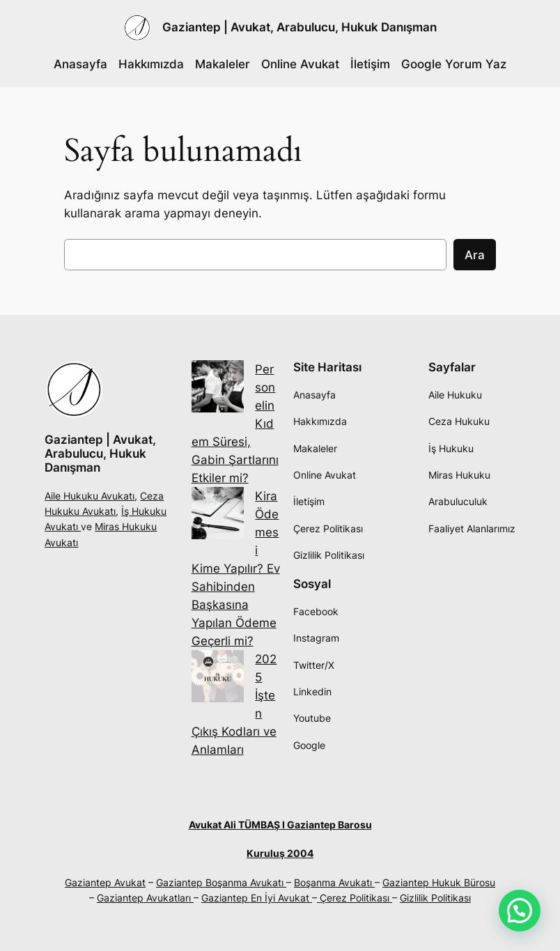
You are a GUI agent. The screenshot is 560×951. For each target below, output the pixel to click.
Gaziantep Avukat (105, 882)
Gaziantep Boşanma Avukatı (221, 882)
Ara (475, 255)
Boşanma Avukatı (334, 882)
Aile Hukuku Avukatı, (91, 496)
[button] (520, 911)
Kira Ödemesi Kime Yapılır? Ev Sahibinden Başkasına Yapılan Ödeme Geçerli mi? (236, 569)
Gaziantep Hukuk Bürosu (439, 882)
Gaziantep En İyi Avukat (257, 898)
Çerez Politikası (355, 898)
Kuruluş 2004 (280, 853)
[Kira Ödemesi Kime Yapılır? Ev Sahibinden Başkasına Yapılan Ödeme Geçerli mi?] (218, 516)
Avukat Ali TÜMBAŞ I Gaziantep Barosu (280, 825)
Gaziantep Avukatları (145, 898)
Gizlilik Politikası (435, 898)
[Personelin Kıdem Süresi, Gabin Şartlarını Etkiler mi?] (218, 389)
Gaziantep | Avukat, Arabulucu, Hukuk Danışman (300, 27)
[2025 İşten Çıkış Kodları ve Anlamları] (218, 679)
